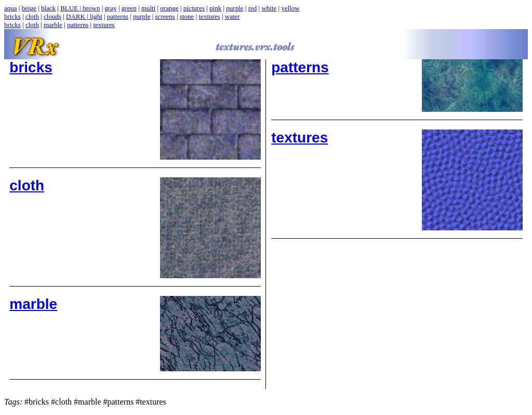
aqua (11, 8)
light (96, 16)
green (129, 8)
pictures (194, 8)
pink (215, 8)
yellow (290, 8)
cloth (32, 16)
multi (148, 8)
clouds (52, 16)
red (253, 8)
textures (210, 16)
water (232, 16)
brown (91, 8)
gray (111, 8)
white (269, 8)
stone (187, 16)
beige (29, 8)
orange (169, 8)
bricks (12, 16)
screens (165, 16)
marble (53, 25)
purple (235, 8)
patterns (118, 16)
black (48, 8)
